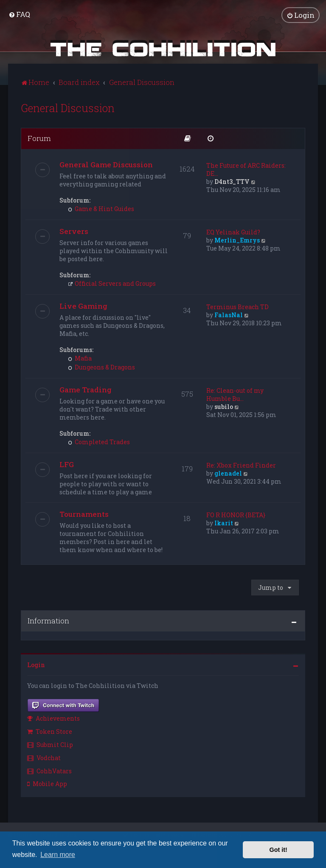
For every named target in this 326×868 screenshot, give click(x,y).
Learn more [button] (58, 855)
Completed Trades (99, 441)
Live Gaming (83, 305)
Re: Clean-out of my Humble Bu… (235, 394)
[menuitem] (19, 14)
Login (36, 664)
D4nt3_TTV (232, 181)
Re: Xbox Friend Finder (241, 464)
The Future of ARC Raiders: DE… (246, 169)
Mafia (80, 357)
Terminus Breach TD (237, 306)
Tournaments (84, 513)
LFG (67, 464)
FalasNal (229, 314)
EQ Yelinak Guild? (233, 231)
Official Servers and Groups (112, 283)
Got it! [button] (278, 850)
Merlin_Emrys (237, 239)
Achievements (53, 718)
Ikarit (224, 522)
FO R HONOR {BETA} (236, 514)
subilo (224, 406)
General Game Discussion (106, 164)
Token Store (50, 731)
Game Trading (86, 389)
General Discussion (68, 107)
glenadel (228, 472)
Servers (74, 230)
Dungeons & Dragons (101, 366)
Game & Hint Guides (101, 208)
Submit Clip (50, 744)
